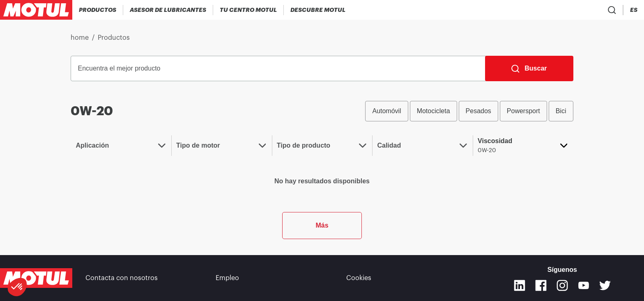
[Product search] (586, 10)
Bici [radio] (561, 111)
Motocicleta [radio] (434, 111)
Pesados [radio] (478, 111)
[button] (17, 287)
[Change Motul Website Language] (634, 10)
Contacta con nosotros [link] (122, 278)
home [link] (80, 38)
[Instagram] (562, 285)
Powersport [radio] (523, 111)
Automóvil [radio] (386, 111)
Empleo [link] (227, 278)
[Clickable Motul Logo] (36, 10)
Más (322, 225)
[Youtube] (584, 285)
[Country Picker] (611, 10)
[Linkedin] (520, 285)
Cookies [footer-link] (359, 278)
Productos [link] (114, 38)
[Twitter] (605, 285)
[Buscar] (529, 68)
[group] (469, 111)
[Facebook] (541, 285)
